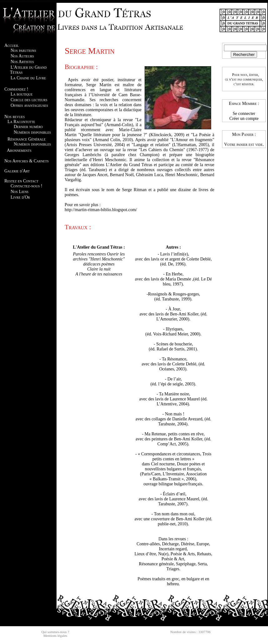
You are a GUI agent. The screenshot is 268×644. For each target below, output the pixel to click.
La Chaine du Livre (28, 78)
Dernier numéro (28, 127)
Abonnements (19, 150)
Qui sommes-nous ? (55, 632)
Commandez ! (16, 89)
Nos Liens (20, 192)
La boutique (22, 94)
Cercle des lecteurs (29, 100)
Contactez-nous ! (26, 186)
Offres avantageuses (29, 105)
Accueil (12, 45)
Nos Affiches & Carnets (27, 161)
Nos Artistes (22, 62)
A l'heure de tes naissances (99, 274)
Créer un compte (244, 119)
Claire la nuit (99, 269)
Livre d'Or (20, 197)
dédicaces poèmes (99, 264)
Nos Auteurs (22, 56)
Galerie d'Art (17, 171)
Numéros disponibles (32, 132)
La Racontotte (21, 122)
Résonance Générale (27, 139)
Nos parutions (23, 50)
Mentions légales (55, 636)
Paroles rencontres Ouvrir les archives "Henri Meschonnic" (99, 257)
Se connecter (244, 114)
